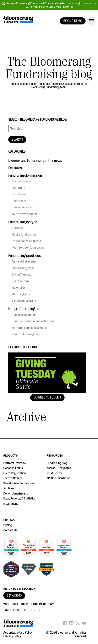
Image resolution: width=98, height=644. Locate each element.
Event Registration (15, 473)
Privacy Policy (12, 636)
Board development (25, 315)
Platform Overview (15, 463)
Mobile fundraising (24, 235)
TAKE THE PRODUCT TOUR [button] (19, 610)
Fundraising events (24, 261)
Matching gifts (21, 294)
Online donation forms (26, 241)
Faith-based (20, 194)
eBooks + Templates (59, 468)
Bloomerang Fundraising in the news (35, 160)
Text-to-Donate (13, 478)
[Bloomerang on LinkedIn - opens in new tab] (71, 624)
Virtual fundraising (24, 301)
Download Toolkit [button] (47, 397)
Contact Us (10, 530)
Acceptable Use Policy (18, 633)
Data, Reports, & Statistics (20, 499)
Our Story (9, 520)
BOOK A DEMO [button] (73, 21)
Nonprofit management (27, 334)
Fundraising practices (24, 256)
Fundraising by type (23, 222)
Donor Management (15, 494)
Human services (22, 207)
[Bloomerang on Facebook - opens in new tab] (65, 624)
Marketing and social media (30, 328)
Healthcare (19, 201)
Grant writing (20, 281)
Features (15, 168)
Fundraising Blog (57, 463)
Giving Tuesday (21, 275)
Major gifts (19, 288)
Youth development (24, 214)
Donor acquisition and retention (33, 321)
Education (18, 188)
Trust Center (54, 473)
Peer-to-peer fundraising (28, 248)
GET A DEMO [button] (14, 596)
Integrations (11, 504)
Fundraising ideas (23, 268)
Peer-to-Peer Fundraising (19, 483)
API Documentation (58, 478)
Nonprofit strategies (24, 309)
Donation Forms (13, 468)
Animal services (22, 181)
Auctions (18, 228)
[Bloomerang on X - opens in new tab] (78, 624)
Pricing (8, 525)
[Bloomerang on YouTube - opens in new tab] (84, 624)
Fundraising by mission (25, 175)
